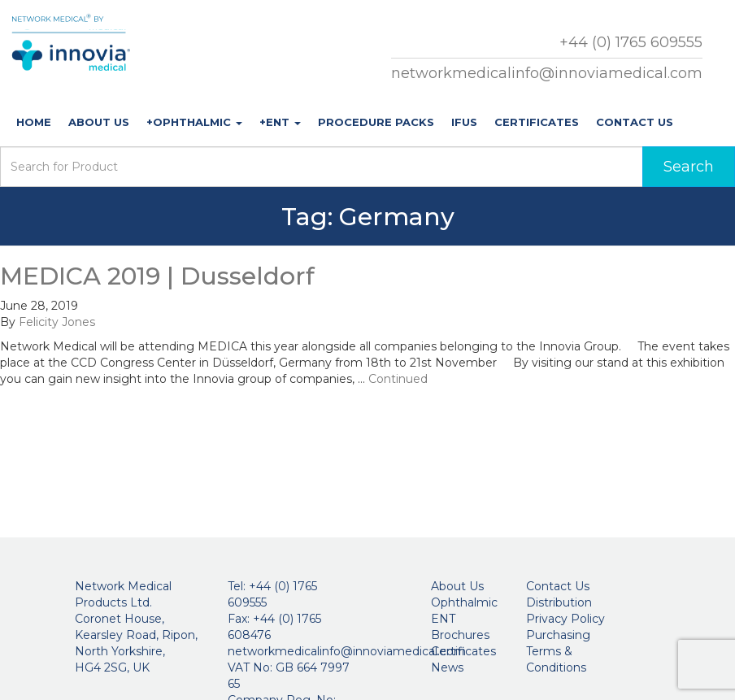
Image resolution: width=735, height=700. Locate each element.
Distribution (559, 602)
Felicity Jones (57, 322)
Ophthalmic (464, 602)
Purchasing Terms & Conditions (558, 651)
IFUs (464, 122)
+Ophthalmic (194, 122)
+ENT (280, 122)
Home (34, 122)
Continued (398, 379)
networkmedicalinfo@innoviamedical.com (547, 73)
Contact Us (635, 122)
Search (689, 167)
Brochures (460, 635)
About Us (99, 122)
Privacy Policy (565, 619)
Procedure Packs (376, 122)
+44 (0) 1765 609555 (631, 42)
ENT (443, 619)
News (447, 667)
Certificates (537, 122)
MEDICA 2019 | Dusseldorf (157, 276)
